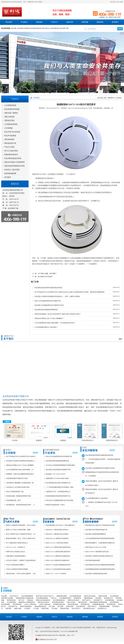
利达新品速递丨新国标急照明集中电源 (18, 496)
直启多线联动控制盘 (12, 109)
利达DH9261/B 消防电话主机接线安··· (58, 538)
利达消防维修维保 (27, 596)
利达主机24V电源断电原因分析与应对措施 (59, 500)
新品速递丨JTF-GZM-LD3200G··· (56, 474)
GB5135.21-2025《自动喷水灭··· (16, 547)
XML (69, 635)
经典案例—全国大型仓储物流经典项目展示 (20, 474)
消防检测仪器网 (62, 596)
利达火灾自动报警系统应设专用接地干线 (48, 301)
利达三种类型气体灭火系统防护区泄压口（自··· (21, 534)
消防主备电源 (9, 117)
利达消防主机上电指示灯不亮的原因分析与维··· (100, 525)
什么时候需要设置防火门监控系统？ (46, 327)
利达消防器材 (6, 604)
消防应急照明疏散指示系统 (14, 166)
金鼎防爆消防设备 (98, 604)
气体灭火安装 (71, 602)
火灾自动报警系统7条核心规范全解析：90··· (20, 470)
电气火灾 (21, 600)
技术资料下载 (13, 208)
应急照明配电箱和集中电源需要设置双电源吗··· (100, 569)
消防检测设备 (88, 598)
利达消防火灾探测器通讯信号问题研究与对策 (49, 305)
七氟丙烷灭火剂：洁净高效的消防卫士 (58, 492)
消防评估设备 (103, 596)
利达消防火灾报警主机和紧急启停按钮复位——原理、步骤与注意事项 (57, 296)
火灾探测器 (9, 128)
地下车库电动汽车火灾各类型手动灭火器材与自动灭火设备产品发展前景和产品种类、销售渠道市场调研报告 (70, 292)
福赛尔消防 (18, 608)
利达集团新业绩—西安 (13, 500)
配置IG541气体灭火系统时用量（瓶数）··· (19, 530)
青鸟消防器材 (17, 604)
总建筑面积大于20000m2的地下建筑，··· (58, 478)
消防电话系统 (9, 121)
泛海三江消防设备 (30, 604)
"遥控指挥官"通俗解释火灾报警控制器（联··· (20, 483)
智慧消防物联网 (10, 173)
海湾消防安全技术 (89, 608)
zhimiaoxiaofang (112, 628)
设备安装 (70, 22)
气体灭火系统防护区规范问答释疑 (17, 569)
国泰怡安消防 (65, 608)
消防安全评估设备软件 (43, 600)
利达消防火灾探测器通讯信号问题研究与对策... (100, 468)
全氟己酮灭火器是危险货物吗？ (16, 556)
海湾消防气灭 (98, 600)
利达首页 (9, 22)
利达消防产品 (13, 606)
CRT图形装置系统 (11, 124)
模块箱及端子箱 (10, 143)
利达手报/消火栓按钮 (12, 132)
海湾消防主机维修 (7, 598)
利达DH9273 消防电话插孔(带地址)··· (57, 530)
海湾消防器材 (114, 602)
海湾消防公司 (108, 598)
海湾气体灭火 (86, 600)
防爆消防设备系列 (11, 155)
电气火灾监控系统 (11, 151)
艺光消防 (54, 608)
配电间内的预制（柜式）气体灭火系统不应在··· (21, 538)
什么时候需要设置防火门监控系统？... (98, 498)
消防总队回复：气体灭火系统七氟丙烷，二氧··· (21, 574)
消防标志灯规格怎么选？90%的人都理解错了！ (50, 318)
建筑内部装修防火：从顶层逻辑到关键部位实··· (100, 543)
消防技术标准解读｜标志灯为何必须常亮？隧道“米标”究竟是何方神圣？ (58, 314)
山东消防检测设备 (75, 596)
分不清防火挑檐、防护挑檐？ (47, 273)
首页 (105, 98)
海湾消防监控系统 (58, 602)
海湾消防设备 (11, 600)
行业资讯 (119, 98)
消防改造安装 (82, 602)
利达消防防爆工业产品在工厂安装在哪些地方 (60, 525)
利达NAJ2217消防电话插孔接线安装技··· (59, 547)
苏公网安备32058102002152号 (46, 639)
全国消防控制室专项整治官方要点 (17, 478)
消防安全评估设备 (90, 596)
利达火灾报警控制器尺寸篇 (15, 492)
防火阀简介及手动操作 (45, 277)
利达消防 (14, 28)
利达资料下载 (64, 28)
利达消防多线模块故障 (93, 560)
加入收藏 (120, 2)
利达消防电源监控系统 (13, 158)
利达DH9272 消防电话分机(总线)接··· (57, 534)
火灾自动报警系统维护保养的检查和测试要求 (100, 538)
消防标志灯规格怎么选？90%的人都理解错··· (20, 465)
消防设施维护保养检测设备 (98, 602)
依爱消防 (8, 608)
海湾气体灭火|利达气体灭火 (45, 596)
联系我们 (115, 22)
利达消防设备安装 (35, 28)
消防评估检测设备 (26, 606)
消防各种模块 (9, 139)
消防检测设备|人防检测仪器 (25, 598)
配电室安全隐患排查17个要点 (55, 505)
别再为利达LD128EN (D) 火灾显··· (96, 547)
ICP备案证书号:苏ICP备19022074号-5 (47, 635)
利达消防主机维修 (23, 28)
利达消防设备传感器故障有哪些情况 (46, 310)
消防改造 (30, 600)
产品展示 (24, 22)
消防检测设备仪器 (40, 606)
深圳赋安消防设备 (59, 604)
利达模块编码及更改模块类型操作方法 (58, 496)
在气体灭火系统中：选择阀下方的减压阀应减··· (21, 560)
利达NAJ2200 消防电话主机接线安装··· (58, 560)
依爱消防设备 (85, 604)
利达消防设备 (55, 28)
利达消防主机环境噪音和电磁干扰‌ (96, 530)
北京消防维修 (11, 602)
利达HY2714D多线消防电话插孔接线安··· (59, 569)
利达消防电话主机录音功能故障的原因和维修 (100, 565)
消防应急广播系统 (11, 113)
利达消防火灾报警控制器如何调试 (96, 574)
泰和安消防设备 (73, 604)
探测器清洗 (77, 598)
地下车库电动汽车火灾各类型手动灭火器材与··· (21, 456)
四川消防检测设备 (42, 598)
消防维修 (85, 22)
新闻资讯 (100, 22)
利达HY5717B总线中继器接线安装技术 (58, 565)
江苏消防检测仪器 (65, 598)
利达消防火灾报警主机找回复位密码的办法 (99, 556)
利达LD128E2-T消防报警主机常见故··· (97, 552)
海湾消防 (98, 598)
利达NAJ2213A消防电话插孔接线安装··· (58, 552)
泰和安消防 (70, 606)
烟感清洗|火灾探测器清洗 (27, 602)
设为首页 (113, 2)
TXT (73, 635)
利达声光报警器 (10, 136)
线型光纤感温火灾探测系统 (14, 162)
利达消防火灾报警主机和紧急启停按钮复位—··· (21, 461)
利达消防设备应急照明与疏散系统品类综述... (100, 455)
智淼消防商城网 (104, 606)
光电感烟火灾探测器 (48, 185)
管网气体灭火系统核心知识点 (16, 552)
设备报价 (39, 22)
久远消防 (27, 608)
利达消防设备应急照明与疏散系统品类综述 (48, 288)
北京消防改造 (114, 596)
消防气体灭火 (92, 606)
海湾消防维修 (110, 600)
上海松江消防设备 (45, 604)
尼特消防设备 (111, 604)
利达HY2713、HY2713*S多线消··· (56, 574)
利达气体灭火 (46, 28)
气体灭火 (54, 22)
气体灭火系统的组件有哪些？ (16, 565)
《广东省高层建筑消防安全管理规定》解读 (60, 487)
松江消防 (52, 606)
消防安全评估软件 (73, 600)
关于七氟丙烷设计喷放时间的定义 (17, 543)
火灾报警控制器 (10, 105)
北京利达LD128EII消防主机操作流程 (18, 487)
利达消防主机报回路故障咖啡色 (96, 534)
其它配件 (8, 177)
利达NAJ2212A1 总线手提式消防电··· (57, 543)
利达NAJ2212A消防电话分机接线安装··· (58, 556)
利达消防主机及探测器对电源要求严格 (58, 470)
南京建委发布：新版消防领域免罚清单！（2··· (21, 505)
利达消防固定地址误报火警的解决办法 (58, 483)
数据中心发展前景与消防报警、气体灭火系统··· (21, 525)
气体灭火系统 (9, 147)
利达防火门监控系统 (12, 170)
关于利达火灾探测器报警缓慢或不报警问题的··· (61, 465)
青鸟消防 (60, 606)
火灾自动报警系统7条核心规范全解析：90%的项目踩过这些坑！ (55, 323)
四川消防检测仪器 (59, 600)
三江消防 (36, 608)
